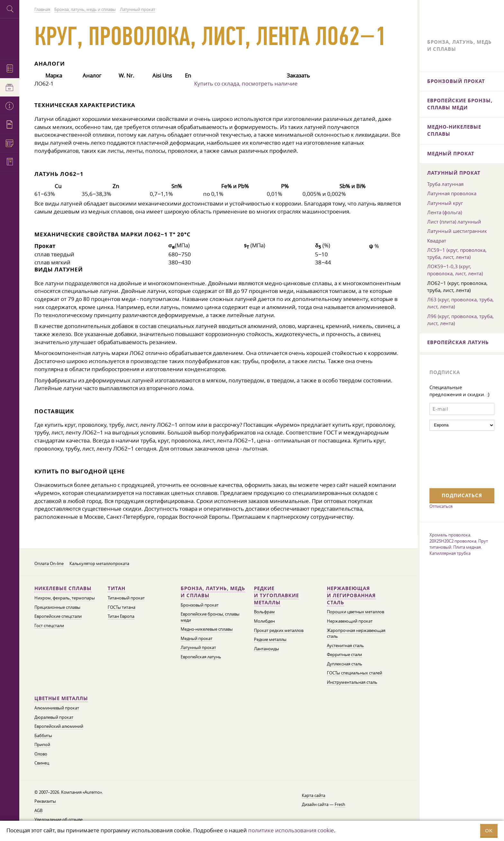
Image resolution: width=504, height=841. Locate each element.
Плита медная (467, 547)
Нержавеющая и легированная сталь (351, 595)
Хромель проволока (450, 535)
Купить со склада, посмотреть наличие (246, 83)
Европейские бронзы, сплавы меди (460, 104)
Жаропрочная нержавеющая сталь (356, 634)
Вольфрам (264, 612)
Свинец (42, 763)
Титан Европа (121, 616)
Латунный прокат (198, 648)
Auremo (10, 38)
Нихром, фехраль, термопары (65, 598)
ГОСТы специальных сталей (355, 673)
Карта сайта (314, 795)
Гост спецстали (49, 626)
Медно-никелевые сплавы (207, 629)
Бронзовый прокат (200, 605)
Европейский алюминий (59, 726)
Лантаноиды (266, 649)
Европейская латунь (201, 657)
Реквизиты (45, 801)
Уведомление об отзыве (59, 820)
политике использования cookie (291, 830)
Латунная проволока (452, 193)
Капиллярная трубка (450, 553)
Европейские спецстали (58, 616)
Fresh (340, 804)
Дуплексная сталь (345, 664)
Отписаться (441, 506)
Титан (117, 588)
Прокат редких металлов (279, 631)
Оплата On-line (49, 564)
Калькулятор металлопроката (99, 564)
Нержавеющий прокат (350, 621)
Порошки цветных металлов (355, 612)
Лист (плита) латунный (454, 222)
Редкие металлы (270, 640)
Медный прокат (197, 639)
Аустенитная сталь (345, 646)
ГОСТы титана (122, 607)
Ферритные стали (344, 655)
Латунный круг (445, 203)
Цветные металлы (61, 698)
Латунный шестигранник (457, 231)
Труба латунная (445, 184)
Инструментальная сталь (352, 682)
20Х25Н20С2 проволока (453, 541)
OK (489, 831)
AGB (38, 811)
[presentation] (456, 459)
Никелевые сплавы (63, 588)
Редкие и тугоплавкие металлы (276, 595)
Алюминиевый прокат (57, 708)
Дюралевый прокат (54, 717)
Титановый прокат (126, 598)
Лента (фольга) (445, 212)
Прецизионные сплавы (57, 607)
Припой (42, 745)
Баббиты (43, 736)
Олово (41, 754)
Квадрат (437, 241)
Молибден (264, 621)
